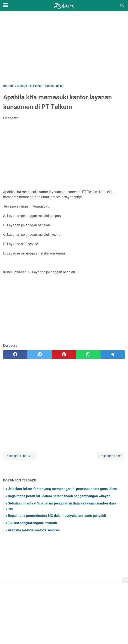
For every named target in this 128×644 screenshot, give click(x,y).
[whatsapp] (88, 355)
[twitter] (40, 355)
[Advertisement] (64, 47)
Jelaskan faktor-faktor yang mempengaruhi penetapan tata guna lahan (63, 489)
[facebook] (15, 355)
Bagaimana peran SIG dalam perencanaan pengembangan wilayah (59, 496)
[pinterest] (64, 355)
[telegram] (113, 355)
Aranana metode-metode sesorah (34, 530)
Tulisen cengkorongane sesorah (32, 523)
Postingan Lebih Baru (20, 456)
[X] (125, 580)
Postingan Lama (111, 456)
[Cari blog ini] (122, 6)
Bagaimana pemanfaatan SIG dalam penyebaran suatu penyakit (57, 516)
